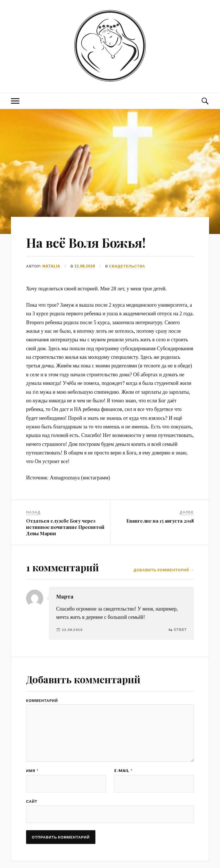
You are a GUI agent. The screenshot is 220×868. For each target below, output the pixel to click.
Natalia (51, 266)
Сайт (32, 801)
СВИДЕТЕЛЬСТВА (127, 266)
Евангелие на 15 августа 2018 (160, 521)
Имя (32, 771)
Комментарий (42, 701)
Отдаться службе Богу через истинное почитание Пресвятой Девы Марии (65, 527)
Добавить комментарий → (164, 570)
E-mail (123, 771)
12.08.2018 (85, 266)
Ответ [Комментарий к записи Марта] (180, 630)
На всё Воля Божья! (86, 242)
